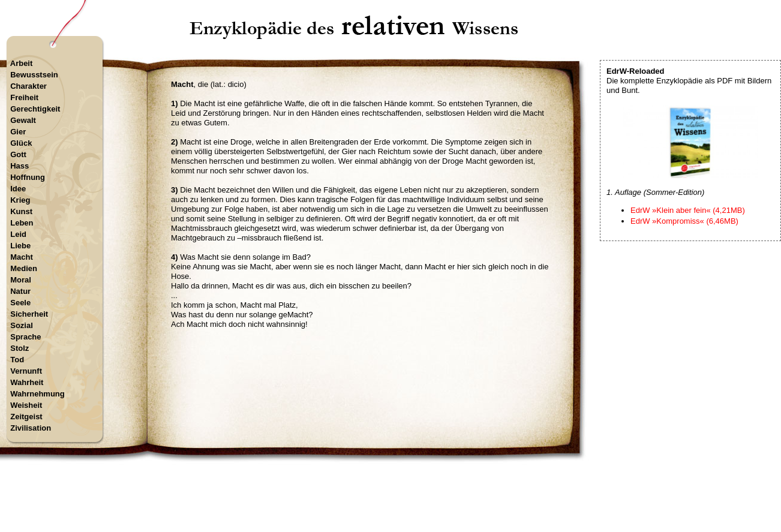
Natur (20, 291)
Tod (17, 360)
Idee (18, 189)
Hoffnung (28, 177)
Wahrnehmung (37, 394)
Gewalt (23, 120)
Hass (19, 166)
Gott (18, 154)
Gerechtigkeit (35, 109)
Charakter (28, 86)
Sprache (25, 337)
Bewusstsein (34, 75)
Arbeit (22, 63)
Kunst (21, 211)
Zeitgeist (26, 417)
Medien (24, 268)
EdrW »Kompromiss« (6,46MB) (684, 221)
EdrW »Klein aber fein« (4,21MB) (688, 210)
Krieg (20, 200)
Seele (20, 303)
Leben (22, 223)
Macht (22, 257)
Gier (18, 132)
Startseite (355, 481)
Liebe (20, 246)
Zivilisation (31, 428)
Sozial (22, 325)
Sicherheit (29, 314)
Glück (21, 143)
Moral (21, 280)
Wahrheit (27, 382)
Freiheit (24, 97)
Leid (18, 234)
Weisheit (26, 405)
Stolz (19, 348)
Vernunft (26, 371)
